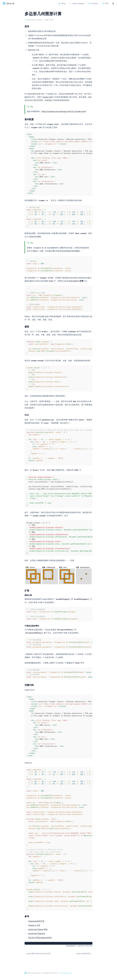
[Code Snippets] (75, 3)
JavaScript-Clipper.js (37, 934)
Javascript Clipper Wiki (38, 929)
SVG (101, 29)
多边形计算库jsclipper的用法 (40, 938)
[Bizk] (105, 3)
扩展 (101, 33)
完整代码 (102, 43)
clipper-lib (47, 97)
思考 (101, 18)
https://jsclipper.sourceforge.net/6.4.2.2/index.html (64, 111)
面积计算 (106, 36)
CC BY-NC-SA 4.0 (65, 973)
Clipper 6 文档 (34, 925)
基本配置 (102, 22)
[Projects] (92, 3)
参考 (101, 47)
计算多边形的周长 (109, 40)
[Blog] (60, 3)
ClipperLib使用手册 (36, 921)
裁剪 (101, 25)
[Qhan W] (25, 973)
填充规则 (74, 281)
